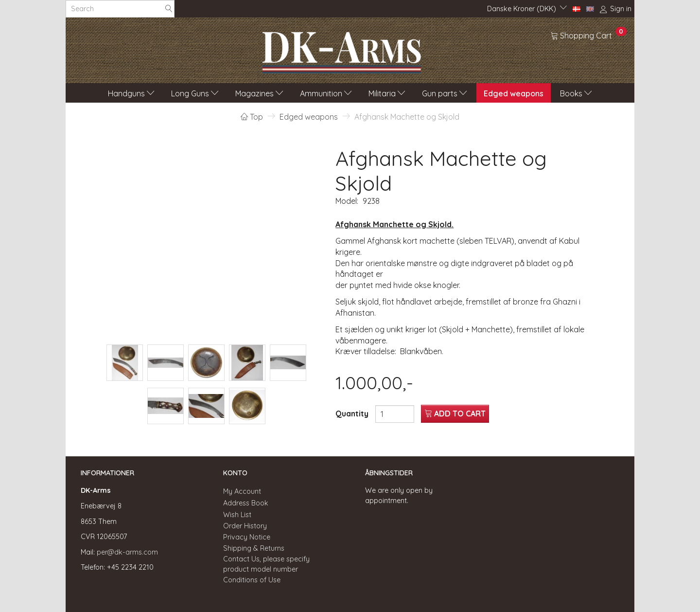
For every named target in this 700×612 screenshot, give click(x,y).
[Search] (169, 9)
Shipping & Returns (254, 548)
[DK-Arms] (342, 50)
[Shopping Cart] (588, 35)
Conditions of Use (252, 580)
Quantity (353, 414)
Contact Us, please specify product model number (266, 564)
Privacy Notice (247, 537)
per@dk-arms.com (127, 552)
